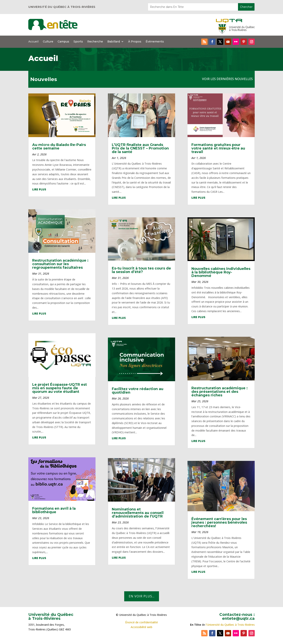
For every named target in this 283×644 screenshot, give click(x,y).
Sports (78, 42)
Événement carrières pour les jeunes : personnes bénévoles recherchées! (219, 522)
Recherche (95, 42)
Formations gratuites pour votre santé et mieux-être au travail (218, 148)
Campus (63, 42)
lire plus (39, 189)
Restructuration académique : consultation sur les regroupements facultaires (60, 264)
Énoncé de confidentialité (141, 622)
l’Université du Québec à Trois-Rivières (230, 625)
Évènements (155, 42)
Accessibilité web (141, 627)
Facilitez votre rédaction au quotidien (138, 391)
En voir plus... (142, 596)
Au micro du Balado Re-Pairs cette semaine (59, 147)
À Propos (135, 42)
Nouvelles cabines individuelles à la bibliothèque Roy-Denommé (221, 272)
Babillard (114, 42)
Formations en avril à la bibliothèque (54, 510)
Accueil (33, 42)
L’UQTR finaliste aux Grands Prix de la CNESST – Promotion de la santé (140, 148)
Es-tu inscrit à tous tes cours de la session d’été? (141, 270)
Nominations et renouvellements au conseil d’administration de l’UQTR (138, 513)
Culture (48, 42)
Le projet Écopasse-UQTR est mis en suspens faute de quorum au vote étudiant (60, 388)
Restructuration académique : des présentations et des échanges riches (220, 392)
